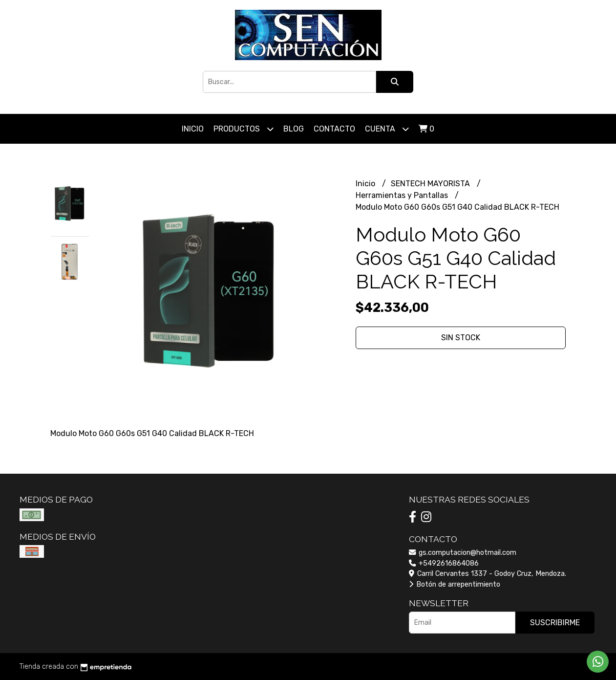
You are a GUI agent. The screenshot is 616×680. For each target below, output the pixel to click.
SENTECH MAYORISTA (431, 184)
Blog (294, 129)
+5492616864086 (444, 563)
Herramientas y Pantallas (403, 195)
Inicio (193, 129)
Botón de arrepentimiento (455, 584)
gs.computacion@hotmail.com (463, 553)
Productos (244, 129)
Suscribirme (555, 623)
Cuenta (387, 129)
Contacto (334, 129)
